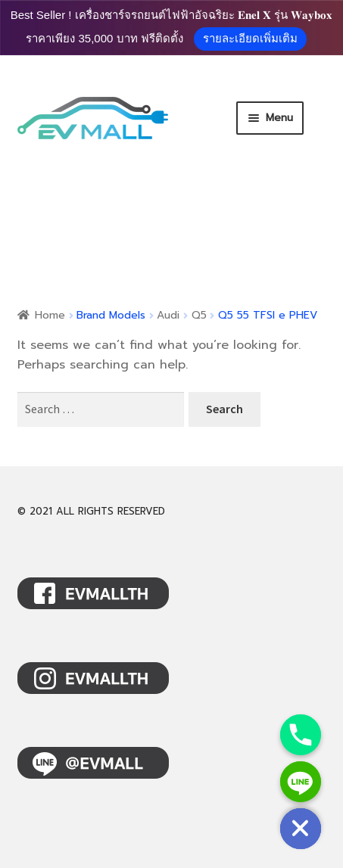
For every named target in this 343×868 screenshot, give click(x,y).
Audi (168, 315)
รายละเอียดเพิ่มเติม (250, 38)
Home (50, 315)
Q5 (199, 315)
